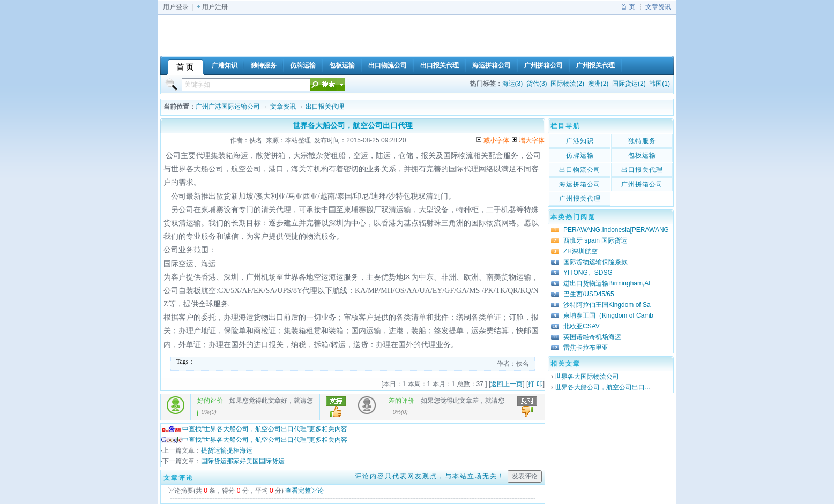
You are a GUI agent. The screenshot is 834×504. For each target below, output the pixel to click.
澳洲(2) (598, 84)
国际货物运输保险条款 (595, 262)
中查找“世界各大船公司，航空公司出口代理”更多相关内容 (254, 429)
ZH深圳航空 (580, 251)
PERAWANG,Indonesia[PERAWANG (616, 230)
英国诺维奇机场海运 (592, 337)
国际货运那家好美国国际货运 (243, 461)
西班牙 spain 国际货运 (595, 240)
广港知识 (580, 141)
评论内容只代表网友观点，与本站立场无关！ (430, 476)
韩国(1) (660, 84)
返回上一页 (507, 384)
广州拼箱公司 (642, 184)
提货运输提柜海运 (227, 450)
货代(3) (537, 84)
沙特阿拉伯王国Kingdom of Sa (607, 305)
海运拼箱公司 (580, 184)
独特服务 (642, 141)
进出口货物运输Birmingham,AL (608, 283)
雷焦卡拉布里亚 (586, 348)
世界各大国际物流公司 (587, 377)
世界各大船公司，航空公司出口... (602, 387)
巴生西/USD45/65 (589, 294)
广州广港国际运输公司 (228, 107)
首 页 (628, 7)
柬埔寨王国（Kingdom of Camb (608, 315)
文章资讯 (658, 7)
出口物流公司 (580, 170)
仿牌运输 (580, 155)
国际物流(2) (567, 84)
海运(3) (513, 84)
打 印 (535, 384)
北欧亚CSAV (582, 326)
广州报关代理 (580, 199)
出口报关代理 (325, 107)
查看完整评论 (304, 491)
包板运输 (642, 155)
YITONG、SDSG (588, 273)
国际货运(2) (629, 84)
